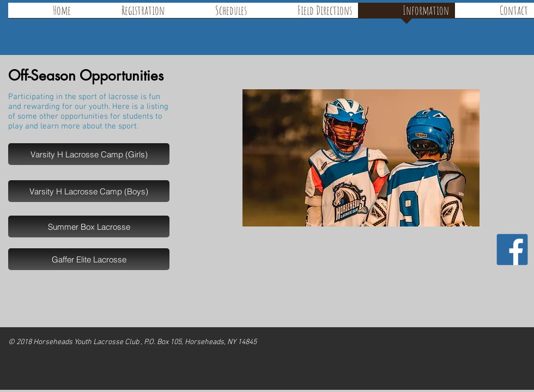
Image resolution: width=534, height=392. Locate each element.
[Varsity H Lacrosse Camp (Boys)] (89, 191)
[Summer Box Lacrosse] (89, 226)
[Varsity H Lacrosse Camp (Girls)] (89, 154)
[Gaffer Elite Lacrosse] (89, 259)
